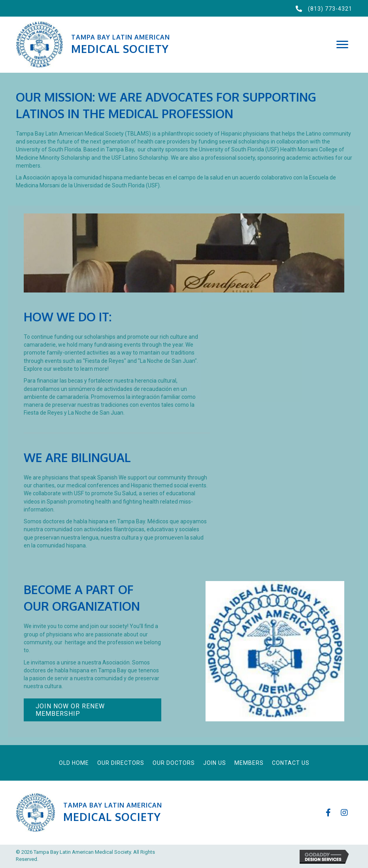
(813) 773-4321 (330, 9)
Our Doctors (174, 763)
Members (249, 763)
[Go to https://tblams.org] (166, 44)
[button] (342, 45)
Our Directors (121, 763)
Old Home (74, 763)
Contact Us (291, 763)
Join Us (215, 763)
